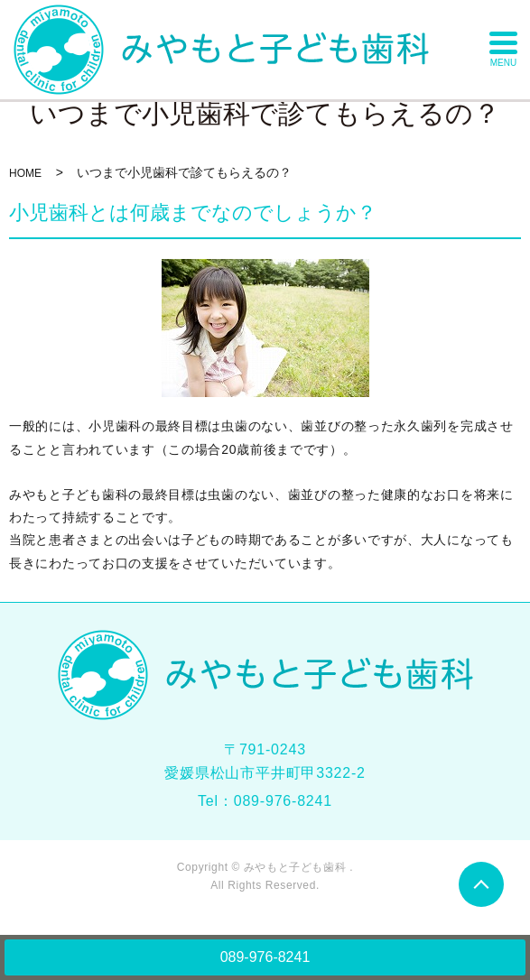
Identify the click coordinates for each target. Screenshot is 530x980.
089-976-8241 (265, 957)
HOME (25, 173)
